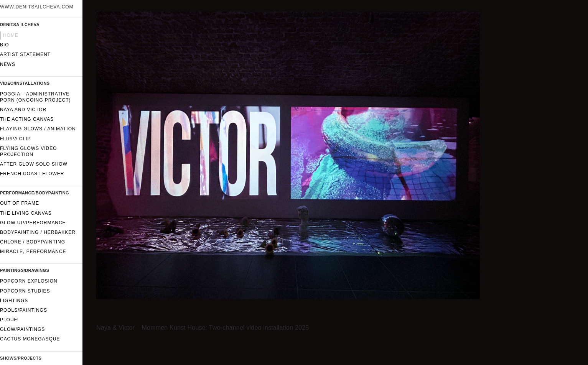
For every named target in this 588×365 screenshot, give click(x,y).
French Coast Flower (32, 174)
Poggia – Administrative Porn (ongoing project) (35, 97)
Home (11, 35)
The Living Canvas (26, 213)
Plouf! (9, 320)
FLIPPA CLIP (15, 139)
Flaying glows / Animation (38, 129)
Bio (5, 45)
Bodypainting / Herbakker (38, 232)
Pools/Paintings (24, 310)
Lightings (14, 301)
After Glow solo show (34, 164)
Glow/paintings (22, 329)
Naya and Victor (23, 110)
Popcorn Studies (25, 291)
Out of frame (20, 203)
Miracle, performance (33, 252)
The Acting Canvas (27, 119)
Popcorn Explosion (29, 281)
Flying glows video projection (28, 151)
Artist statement (25, 54)
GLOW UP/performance (33, 223)
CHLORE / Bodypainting (33, 242)
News (8, 64)
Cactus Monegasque (30, 339)
